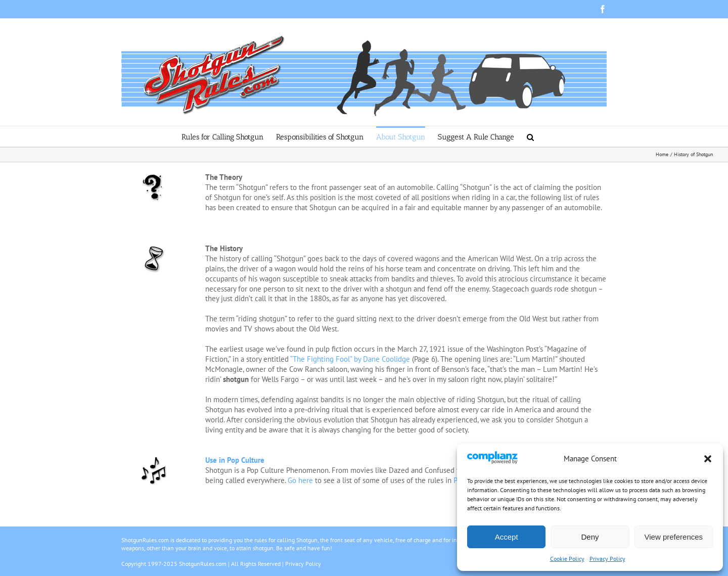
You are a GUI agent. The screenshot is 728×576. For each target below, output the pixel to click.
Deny (590, 537)
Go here (300, 480)
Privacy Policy (607, 559)
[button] (708, 459)
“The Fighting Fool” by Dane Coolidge (350, 359)
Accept (507, 537)
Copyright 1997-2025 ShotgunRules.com (174, 564)
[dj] (154, 459)
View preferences (674, 537)
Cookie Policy (567, 559)
